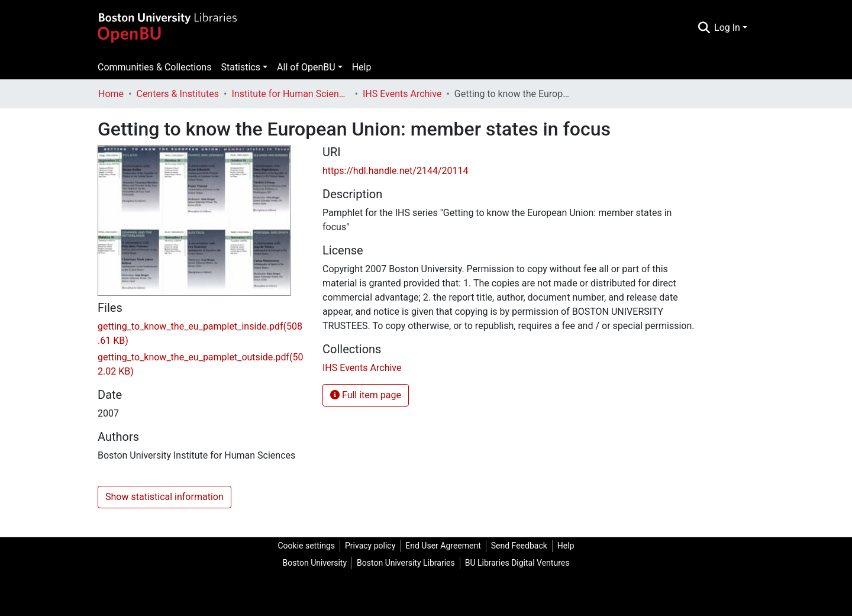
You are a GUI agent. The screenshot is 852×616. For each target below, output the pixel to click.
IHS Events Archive (402, 94)
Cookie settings (306, 546)
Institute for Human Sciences (291, 94)
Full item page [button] (366, 395)
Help (362, 67)
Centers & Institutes (177, 94)
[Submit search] (704, 28)
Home (111, 94)
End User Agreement (443, 546)
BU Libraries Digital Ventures (517, 563)
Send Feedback (519, 546)
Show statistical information (164, 497)
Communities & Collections (154, 67)
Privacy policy (370, 546)
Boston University (315, 563)
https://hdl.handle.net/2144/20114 (395, 171)
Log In (727, 28)
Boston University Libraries (406, 563)
